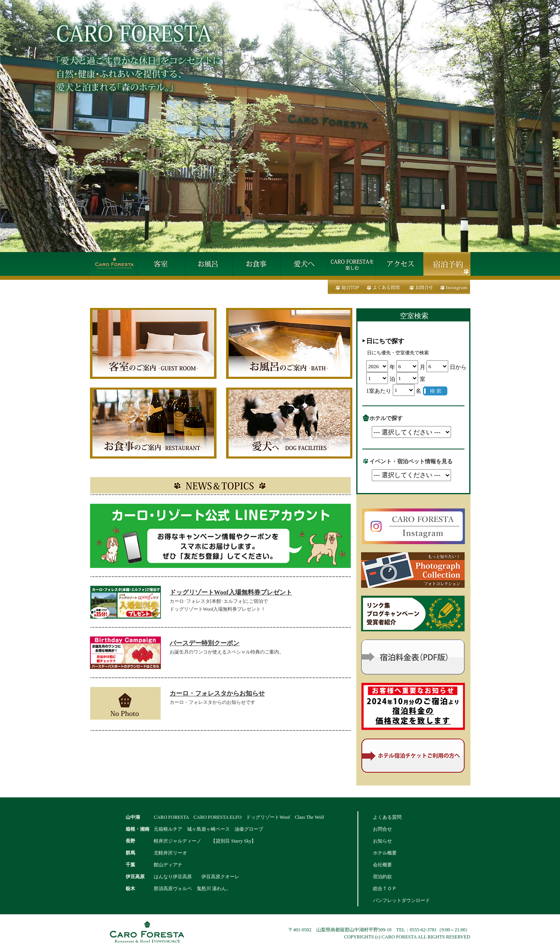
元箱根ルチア (168, 829)
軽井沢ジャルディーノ (178, 841)
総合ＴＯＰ (385, 889)
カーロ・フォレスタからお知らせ (217, 693)
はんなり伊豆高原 (173, 877)
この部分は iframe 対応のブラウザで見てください (419, 361)
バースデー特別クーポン (205, 643)
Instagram (453, 287)
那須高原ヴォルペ (173, 889)
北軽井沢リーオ (170, 853)
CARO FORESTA (171, 817)
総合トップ (346, 287)
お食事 (256, 264)
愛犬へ (304, 264)
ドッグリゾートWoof (268, 817)
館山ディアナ (168, 865)
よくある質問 (383, 287)
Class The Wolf (310, 817)
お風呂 (209, 264)
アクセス (399, 264)
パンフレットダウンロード (401, 900)
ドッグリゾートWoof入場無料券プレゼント (231, 592)
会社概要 (382, 865)
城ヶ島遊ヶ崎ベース (208, 829)
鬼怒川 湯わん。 (214, 889)
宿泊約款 (382, 877)
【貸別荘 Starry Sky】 (233, 841)
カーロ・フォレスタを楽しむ (352, 264)
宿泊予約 (447, 264)
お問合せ (420, 287)
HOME (114, 264)
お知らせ (382, 841)
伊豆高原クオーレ (220, 877)
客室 (161, 264)
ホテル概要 (385, 853)
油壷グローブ (249, 829)
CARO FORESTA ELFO (217, 817)
